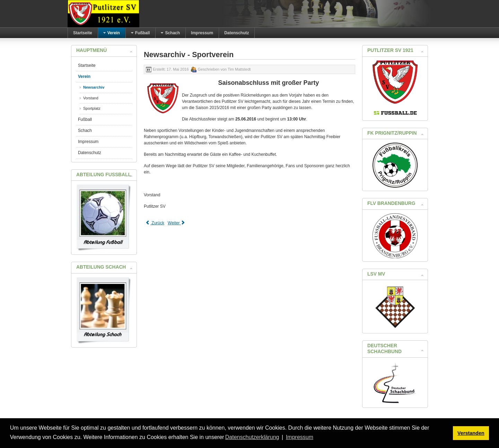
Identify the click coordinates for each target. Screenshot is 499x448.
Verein (84, 77)
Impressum (88, 142)
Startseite (87, 65)
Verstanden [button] (471, 433)
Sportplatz (92, 108)
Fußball (85, 119)
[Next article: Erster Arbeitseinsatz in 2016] (177, 223)
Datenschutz (90, 153)
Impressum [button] (300, 437)
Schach (85, 131)
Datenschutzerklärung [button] (252, 437)
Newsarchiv (94, 87)
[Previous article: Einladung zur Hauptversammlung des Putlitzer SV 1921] (155, 223)
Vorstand (91, 98)
